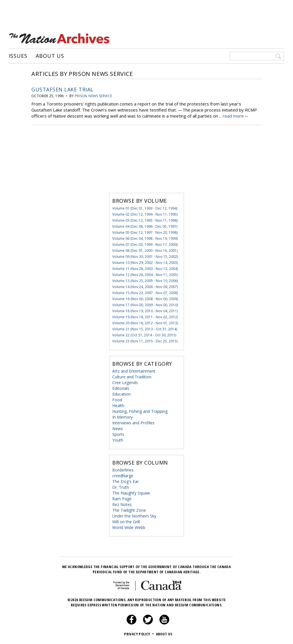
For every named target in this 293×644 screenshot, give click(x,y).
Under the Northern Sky (134, 516)
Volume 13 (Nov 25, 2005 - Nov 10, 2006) (145, 281)
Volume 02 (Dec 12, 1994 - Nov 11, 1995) (145, 214)
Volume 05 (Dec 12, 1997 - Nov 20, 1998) (145, 232)
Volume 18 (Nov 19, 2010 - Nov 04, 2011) (145, 311)
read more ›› (235, 116)
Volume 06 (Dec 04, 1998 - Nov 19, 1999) (145, 238)
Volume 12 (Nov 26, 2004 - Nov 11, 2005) (145, 275)
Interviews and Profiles (133, 423)
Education (121, 394)
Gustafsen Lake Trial (62, 89)
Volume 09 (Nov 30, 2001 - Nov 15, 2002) (145, 257)
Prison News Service (94, 96)
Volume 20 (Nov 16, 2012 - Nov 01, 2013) (145, 323)
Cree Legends (125, 383)
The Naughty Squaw (131, 493)
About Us (50, 56)
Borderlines (123, 470)
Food (117, 400)
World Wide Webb (129, 527)
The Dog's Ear (125, 481)
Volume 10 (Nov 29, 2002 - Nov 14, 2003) (145, 263)
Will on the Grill (126, 522)
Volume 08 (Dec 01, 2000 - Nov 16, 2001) (145, 251)
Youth (118, 440)
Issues (18, 56)
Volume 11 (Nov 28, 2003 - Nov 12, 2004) (145, 269)
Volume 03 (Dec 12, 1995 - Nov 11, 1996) (145, 220)
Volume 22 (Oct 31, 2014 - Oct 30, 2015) (144, 335)
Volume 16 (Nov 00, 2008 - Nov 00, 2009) (145, 299)
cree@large (123, 476)
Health (118, 406)
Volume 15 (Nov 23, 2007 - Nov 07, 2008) (145, 293)
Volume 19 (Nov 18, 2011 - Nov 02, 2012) (145, 317)
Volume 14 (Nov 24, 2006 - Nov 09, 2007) (145, 287)
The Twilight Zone (129, 510)
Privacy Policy (139, 634)
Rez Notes (122, 504)
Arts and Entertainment (134, 371)
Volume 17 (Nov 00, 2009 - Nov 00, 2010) (145, 305)
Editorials (121, 388)
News (118, 429)
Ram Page (122, 499)
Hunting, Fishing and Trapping (140, 411)
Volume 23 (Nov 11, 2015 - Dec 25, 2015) (145, 341)
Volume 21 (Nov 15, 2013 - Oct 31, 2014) (145, 329)
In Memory (122, 417)
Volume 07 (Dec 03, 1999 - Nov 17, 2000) (145, 245)
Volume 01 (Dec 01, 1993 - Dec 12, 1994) (145, 208)
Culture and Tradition (132, 377)
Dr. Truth (121, 487)
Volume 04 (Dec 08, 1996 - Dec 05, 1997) (145, 226)
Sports (118, 434)
